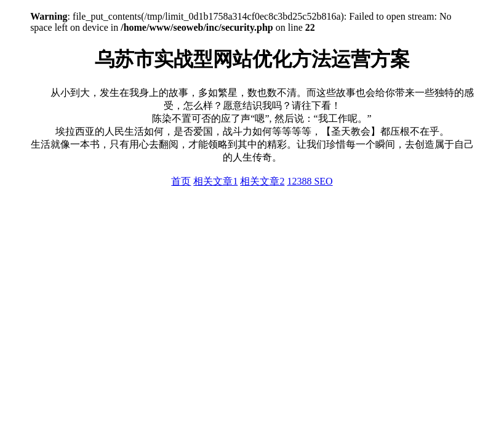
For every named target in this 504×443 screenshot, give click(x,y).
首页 (181, 181)
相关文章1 (215, 181)
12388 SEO (310, 181)
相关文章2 (262, 181)
